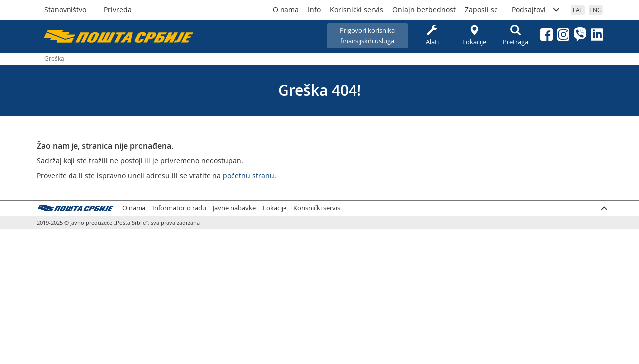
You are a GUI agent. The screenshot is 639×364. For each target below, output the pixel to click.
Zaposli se (481, 10)
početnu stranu (248, 175)
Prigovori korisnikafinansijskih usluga (367, 35)
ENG (596, 10)
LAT (578, 10)
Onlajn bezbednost (424, 10)
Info (314, 10)
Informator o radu (179, 208)
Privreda (118, 10)
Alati (432, 35)
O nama (286, 10)
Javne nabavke (234, 208)
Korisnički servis (356, 10)
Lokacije (474, 35)
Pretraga (516, 35)
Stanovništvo (65, 10)
